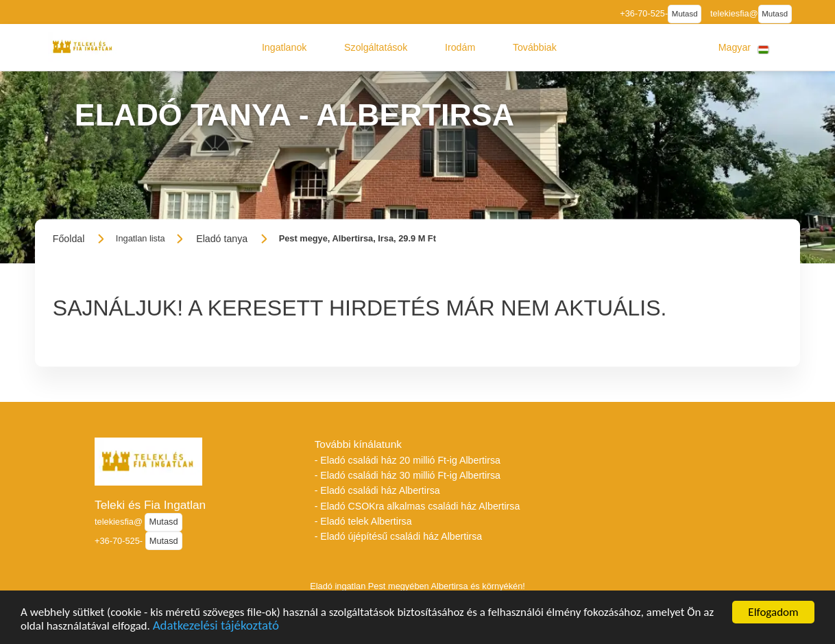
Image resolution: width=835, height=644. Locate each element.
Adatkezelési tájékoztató (216, 628)
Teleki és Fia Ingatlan (150, 505)
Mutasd (685, 14)
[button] (285, 47)
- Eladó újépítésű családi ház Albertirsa (398, 536)
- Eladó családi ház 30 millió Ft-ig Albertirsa (408, 475)
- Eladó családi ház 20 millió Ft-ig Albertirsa (408, 460)
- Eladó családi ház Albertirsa (377, 490)
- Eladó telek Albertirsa (363, 521)
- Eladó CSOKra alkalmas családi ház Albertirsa (417, 506)
